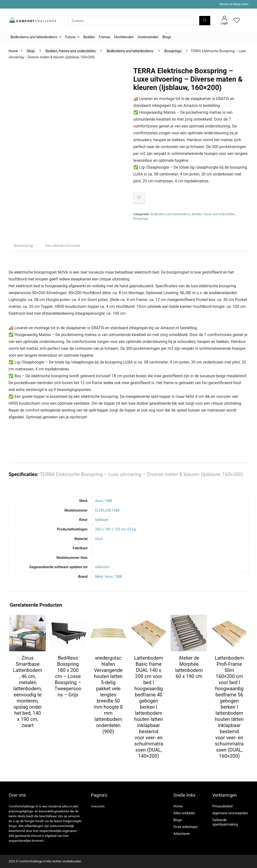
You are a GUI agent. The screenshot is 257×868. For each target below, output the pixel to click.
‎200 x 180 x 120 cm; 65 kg (116, 529)
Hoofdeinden (124, 37)
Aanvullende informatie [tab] (63, 246)
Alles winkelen (184, 813)
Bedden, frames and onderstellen (71, 51)
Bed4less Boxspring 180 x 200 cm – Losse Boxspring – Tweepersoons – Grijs (68, 676)
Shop (31, 51)
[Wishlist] (237, 21)
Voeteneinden (148, 37)
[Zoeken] (205, 21)
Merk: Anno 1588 (109, 577)
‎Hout (99, 539)
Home (13, 51)
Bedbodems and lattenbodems (34, 37)
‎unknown (102, 567)
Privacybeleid (222, 806)
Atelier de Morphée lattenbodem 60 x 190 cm (189, 667)
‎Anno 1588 (104, 501)
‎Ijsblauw (102, 520)
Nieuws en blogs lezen (234, 4)
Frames (105, 37)
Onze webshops (185, 827)
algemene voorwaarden (230, 813)
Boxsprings (173, 51)
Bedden (89, 37)
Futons (70, 37)
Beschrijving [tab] (23, 246)
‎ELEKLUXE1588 (107, 510)
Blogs (167, 37)
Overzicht (98, 806)
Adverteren (182, 834)
